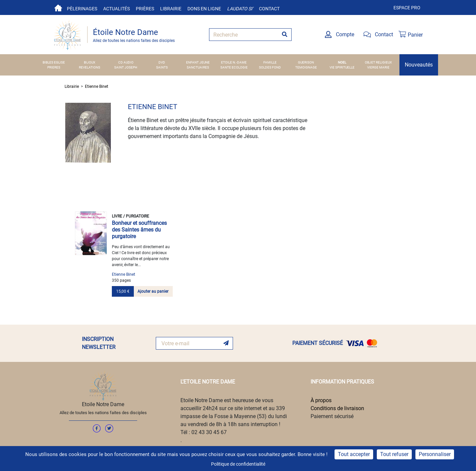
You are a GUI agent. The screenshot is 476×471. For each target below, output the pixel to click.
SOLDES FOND (270, 67)
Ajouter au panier (153, 291)
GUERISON (306, 62)
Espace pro (407, 8)
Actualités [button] (117, 9)
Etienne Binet (97, 86)
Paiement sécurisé (332, 416)
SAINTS (162, 67)
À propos (321, 400)
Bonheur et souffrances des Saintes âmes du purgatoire (139, 230)
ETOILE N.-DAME (234, 62)
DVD (162, 62)
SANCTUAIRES (198, 67)
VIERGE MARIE (378, 67)
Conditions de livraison (337, 408)
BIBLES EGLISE (54, 62)
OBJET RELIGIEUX (378, 62)
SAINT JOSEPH (126, 67)
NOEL (342, 62)
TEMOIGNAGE (306, 67)
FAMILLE (270, 62)
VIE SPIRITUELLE (342, 67)
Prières (145, 9)
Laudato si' (240, 9)
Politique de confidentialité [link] (238, 464)
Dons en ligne (204, 9)
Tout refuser (394, 454)
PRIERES (54, 67)
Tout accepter (354, 454)
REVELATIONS (90, 67)
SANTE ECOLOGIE (234, 67)
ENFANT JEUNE (198, 62)
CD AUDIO (126, 62)
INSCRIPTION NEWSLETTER (99, 343)
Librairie (171, 9)
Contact (269, 9)
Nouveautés (419, 65)
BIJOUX (90, 62)
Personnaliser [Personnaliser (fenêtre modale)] (435, 454)
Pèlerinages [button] (82, 9)
